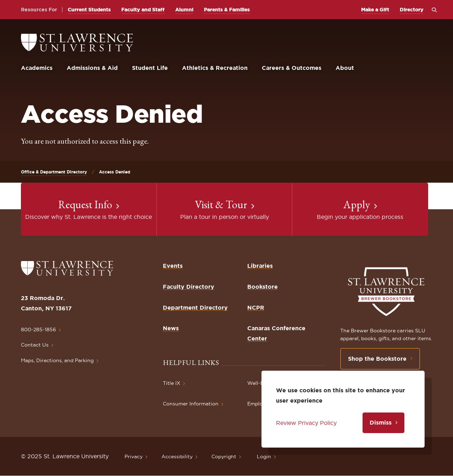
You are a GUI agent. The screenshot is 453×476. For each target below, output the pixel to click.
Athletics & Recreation (215, 68)
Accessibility (177, 456)
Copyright (224, 456)
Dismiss (381, 422)
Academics (37, 68)
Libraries (260, 266)
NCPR (256, 308)
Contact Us (35, 345)
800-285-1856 (38, 330)
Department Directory (195, 308)
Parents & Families (227, 10)
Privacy (134, 456)
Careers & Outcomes (292, 68)
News (171, 328)
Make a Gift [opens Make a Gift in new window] (375, 10)
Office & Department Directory (54, 172)
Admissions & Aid (92, 68)
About (345, 68)
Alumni (184, 10)
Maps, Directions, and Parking (57, 360)
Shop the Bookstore (377, 359)
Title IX (172, 383)
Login (264, 456)
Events (173, 266)
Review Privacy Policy (306, 423)
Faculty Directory (189, 287)
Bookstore (263, 287)
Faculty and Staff (143, 10)
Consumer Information (191, 404)
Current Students (89, 10)
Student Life (150, 68)
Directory (412, 10)
